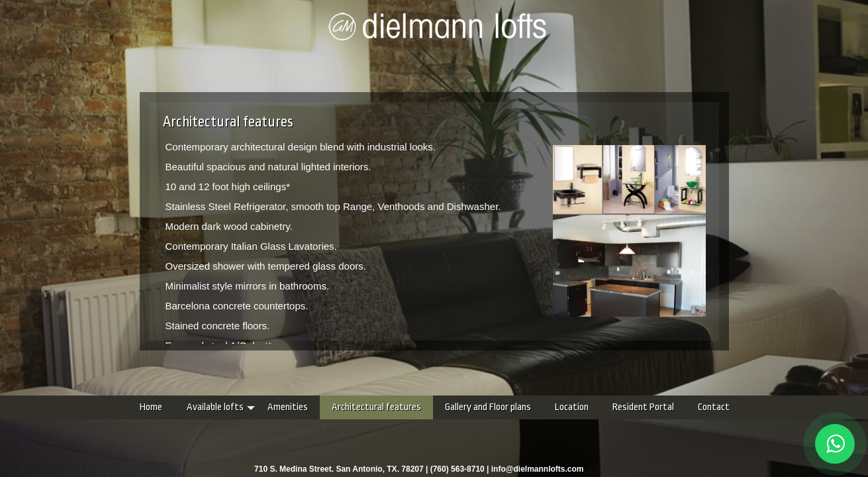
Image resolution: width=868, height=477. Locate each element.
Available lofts (136, 407)
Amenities (209, 407)
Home (72, 407)
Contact (635, 407)
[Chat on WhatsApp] (835, 444)
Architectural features (298, 407)
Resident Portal (564, 407)
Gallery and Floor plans (409, 407)
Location (493, 407)
